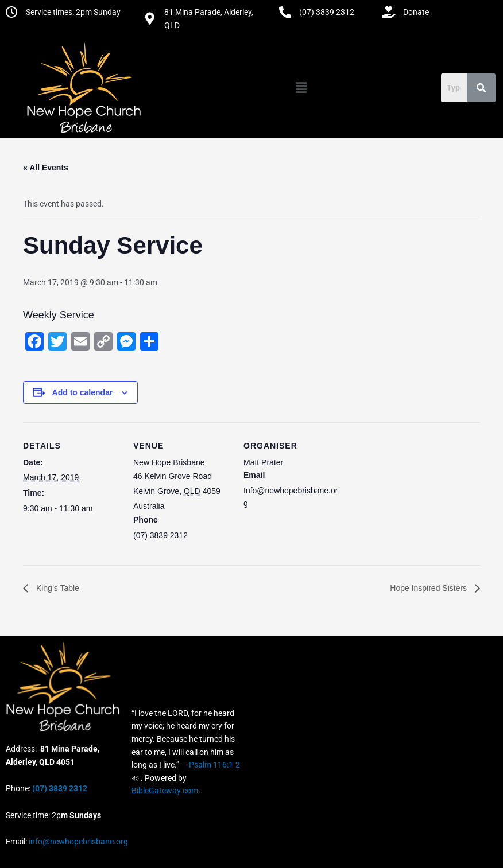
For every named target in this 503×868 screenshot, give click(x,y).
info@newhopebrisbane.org (78, 842)
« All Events (46, 168)
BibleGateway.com (165, 791)
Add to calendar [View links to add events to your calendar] (83, 392)
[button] (301, 88)
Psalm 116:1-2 (214, 765)
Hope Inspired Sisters (430, 588)
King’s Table (57, 588)
